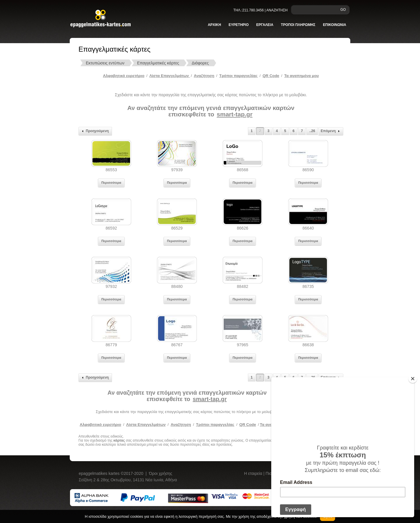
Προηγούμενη (94, 131)
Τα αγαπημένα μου (301, 76)
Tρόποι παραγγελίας (238, 76)
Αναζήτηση (204, 76)
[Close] (413, 379)
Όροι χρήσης (161, 473)
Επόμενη (331, 131)
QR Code (271, 76)
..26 (312, 131)
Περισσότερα (111, 183)
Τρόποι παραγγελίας (215, 425)
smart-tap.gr (235, 114)
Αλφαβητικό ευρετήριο (124, 76)
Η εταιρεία (254, 473)
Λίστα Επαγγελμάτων (170, 76)
